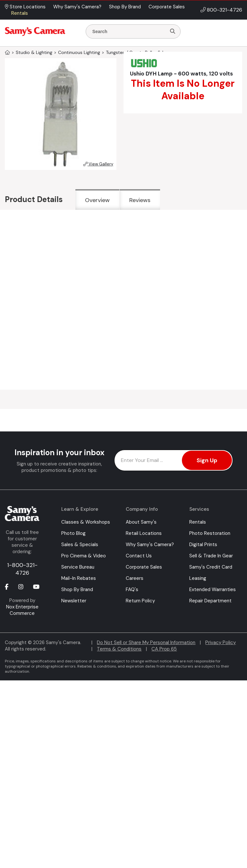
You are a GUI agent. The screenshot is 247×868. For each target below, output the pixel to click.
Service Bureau (78, 567)
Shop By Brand (77, 589)
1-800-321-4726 (22, 569)
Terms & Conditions (119, 649)
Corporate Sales (144, 567)
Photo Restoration (210, 533)
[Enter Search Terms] (129, 31)
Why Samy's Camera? (150, 545)
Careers (135, 578)
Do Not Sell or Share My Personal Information (146, 642)
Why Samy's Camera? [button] (77, 7)
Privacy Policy (221, 642)
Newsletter (74, 601)
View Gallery (98, 164)
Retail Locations (144, 533)
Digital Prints (203, 545)
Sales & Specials (80, 545)
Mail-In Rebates (79, 578)
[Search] (173, 31)
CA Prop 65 (164, 649)
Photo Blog (73, 533)
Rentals (198, 522)
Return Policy (140, 601)
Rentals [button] (20, 13)
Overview (97, 200)
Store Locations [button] (25, 7)
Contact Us (139, 556)
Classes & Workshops (86, 522)
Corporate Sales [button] (167, 7)
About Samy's (141, 522)
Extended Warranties (213, 589)
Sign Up (207, 460)
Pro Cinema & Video (84, 556)
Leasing (198, 578)
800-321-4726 (225, 10)
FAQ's (132, 589)
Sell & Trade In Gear (211, 556)
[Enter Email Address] (174, 460)
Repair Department (210, 601)
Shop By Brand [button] (125, 7)
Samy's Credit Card (211, 567)
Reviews (140, 200)
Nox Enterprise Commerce (22, 610)
